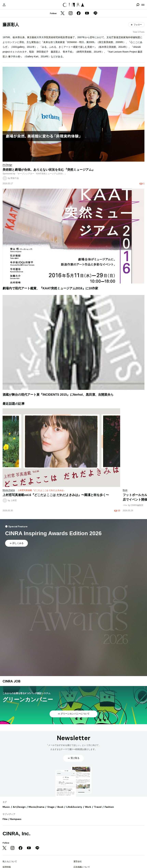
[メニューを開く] (143, 5)
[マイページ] (4, 5)
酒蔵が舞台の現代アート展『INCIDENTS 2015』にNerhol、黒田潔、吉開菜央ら (58, 395)
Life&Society (74, 807)
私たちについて (10, 861)
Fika (5, 819)
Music (6, 807)
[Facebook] (79, 14)
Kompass (16, 819)
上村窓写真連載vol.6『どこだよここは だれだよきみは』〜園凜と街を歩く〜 (56, 495)
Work (88, 807)
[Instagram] (71, 14)
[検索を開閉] (138, 5)
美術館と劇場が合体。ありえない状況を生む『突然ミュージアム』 (49, 170)
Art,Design (19, 807)
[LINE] (95, 14)
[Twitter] (63, 14)
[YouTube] (87, 14)
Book (60, 807)
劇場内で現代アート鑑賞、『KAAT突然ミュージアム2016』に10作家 (50, 288)
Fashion (109, 807)
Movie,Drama (36, 807)
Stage (51, 807)
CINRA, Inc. (16, 834)
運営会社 (78, 861)
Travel (98, 807)
